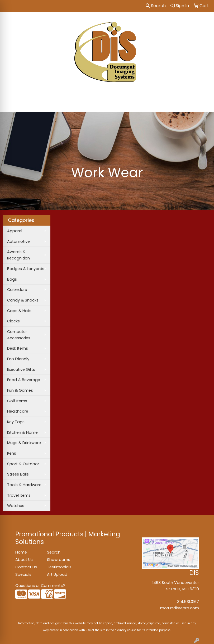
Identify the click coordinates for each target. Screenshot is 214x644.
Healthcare (18, 411)
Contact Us (26, 567)
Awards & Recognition (18, 255)
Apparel (15, 231)
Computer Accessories (19, 335)
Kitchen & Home (22, 432)
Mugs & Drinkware (24, 443)
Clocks (13, 321)
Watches (16, 506)
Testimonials (59, 567)
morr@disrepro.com (180, 608)
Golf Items (17, 401)
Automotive (18, 241)
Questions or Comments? (40, 586)
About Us (24, 560)
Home (21, 552)
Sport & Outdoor (23, 464)
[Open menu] (203, 104)
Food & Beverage (24, 380)
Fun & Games (20, 390)
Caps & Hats (19, 311)
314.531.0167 (188, 602)
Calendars (17, 290)
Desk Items (18, 348)
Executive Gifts (21, 369)
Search (156, 6)
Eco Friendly (18, 359)
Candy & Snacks (23, 300)
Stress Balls (18, 474)
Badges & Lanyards (26, 269)
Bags (12, 279)
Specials (23, 574)
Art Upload (57, 574)
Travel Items (19, 495)
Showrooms (59, 560)
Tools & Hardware (24, 485)
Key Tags (16, 422)
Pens (12, 453)
